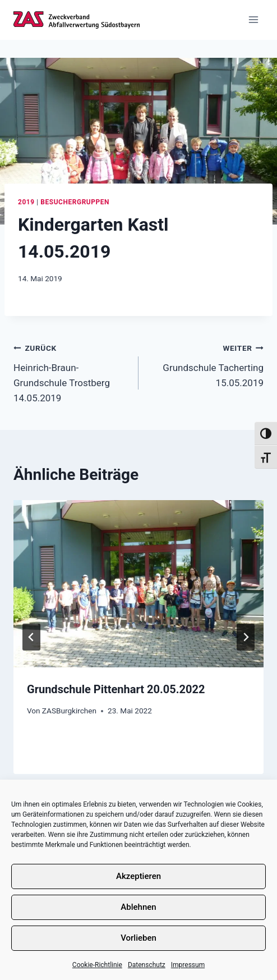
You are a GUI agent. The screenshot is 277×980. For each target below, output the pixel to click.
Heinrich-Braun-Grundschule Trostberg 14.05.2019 (71, 372)
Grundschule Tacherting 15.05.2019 (206, 364)
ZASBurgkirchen (69, 711)
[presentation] (138, 583)
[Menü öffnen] (253, 20)
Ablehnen (138, 907)
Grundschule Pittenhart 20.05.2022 (116, 689)
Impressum (188, 965)
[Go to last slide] (31, 637)
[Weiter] (246, 637)
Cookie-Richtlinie (97, 965)
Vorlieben (138, 938)
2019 (26, 202)
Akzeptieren (138, 876)
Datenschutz (147, 965)
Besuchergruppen (75, 202)
